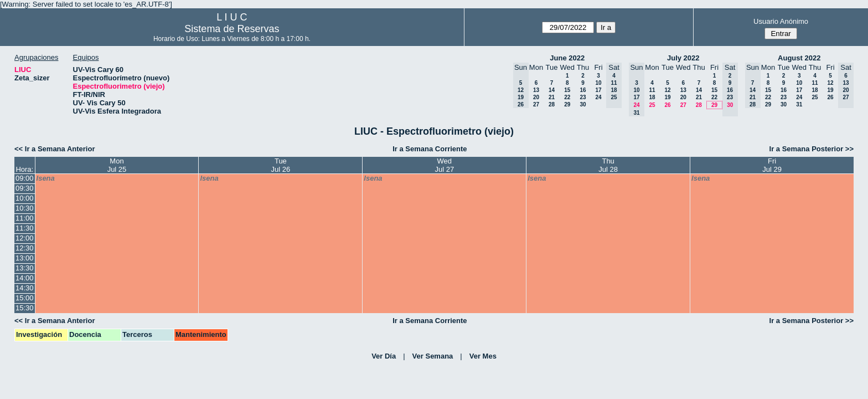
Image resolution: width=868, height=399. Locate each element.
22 (567, 97)
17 (598, 90)
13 (536, 90)
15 (567, 90)
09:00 (25, 178)
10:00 (25, 198)
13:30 (25, 268)
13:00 (25, 258)
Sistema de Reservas (232, 29)
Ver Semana (433, 356)
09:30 (25, 188)
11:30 (25, 228)
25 (652, 105)
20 (536, 97)
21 (552, 97)
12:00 (25, 238)
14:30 (25, 288)
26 (667, 105)
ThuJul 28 (608, 165)
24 (598, 97)
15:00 (25, 298)
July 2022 (683, 58)
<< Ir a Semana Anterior (55, 149)
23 (583, 97)
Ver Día (384, 356)
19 (667, 97)
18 (652, 97)
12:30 (25, 248)
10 (598, 83)
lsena (46, 178)
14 (552, 90)
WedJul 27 (444, 165)
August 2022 (799, 58)
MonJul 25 (117, 165)
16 (583, 90)
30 (583, 104)
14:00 (25, 278)
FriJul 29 (772, 165)
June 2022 (567, 58)
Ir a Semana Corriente (430, 149)
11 (652, 90)
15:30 (25, 308)
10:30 (25, 208)
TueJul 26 (281, 165)
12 (667, 90)
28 (552, 104)
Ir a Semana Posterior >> (812, 149)
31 (799, 104)
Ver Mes (483, 356)
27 (536, 104)
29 (567, 104)
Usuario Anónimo (781, 21)
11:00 (25, 218)
